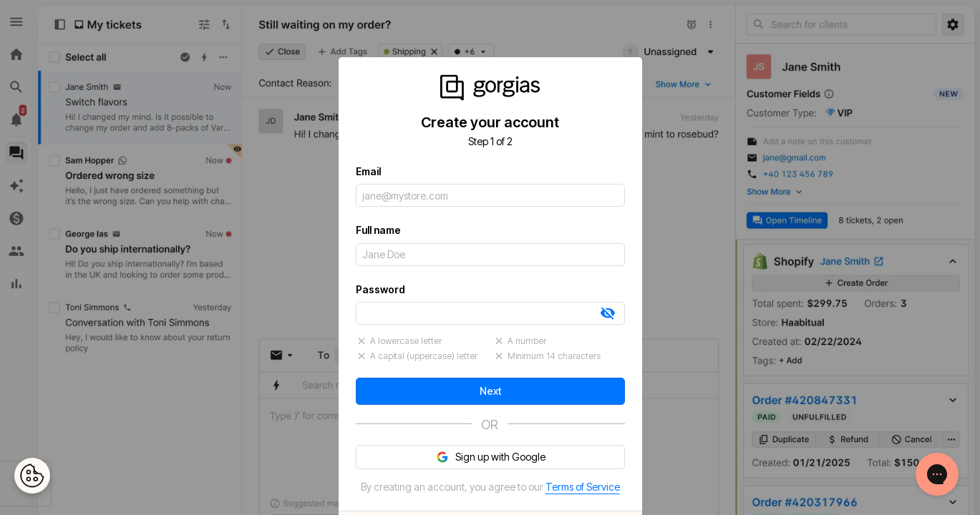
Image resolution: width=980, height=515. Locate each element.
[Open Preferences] (32, 476)
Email (368, 171)
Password (380, 289)
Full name (378, 230)
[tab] (608, 313)
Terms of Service (583, 487)
